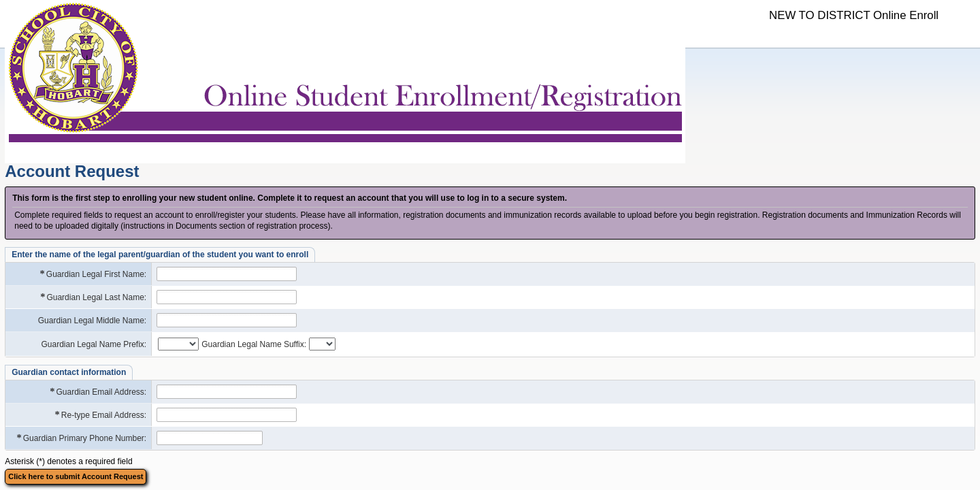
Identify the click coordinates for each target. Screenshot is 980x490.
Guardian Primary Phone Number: (81, 438)
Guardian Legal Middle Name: (92, 321)
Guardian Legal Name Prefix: (94, 344)
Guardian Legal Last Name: (93, 297)
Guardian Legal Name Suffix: (254, 344)
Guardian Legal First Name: (93, 274)
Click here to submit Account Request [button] (76, 476)
